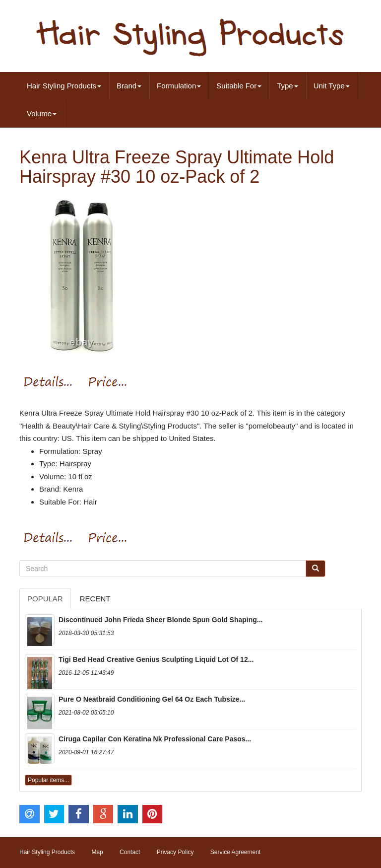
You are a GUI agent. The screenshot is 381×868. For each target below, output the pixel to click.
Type (287, 86)
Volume (42, 113)
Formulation (179, 86)
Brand (129, 86)
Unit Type (332, 86)
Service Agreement (235, 852)
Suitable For (239, 86)
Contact (130, 852)
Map (97, 852)
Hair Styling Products (64, 86)
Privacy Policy (175, 852)
